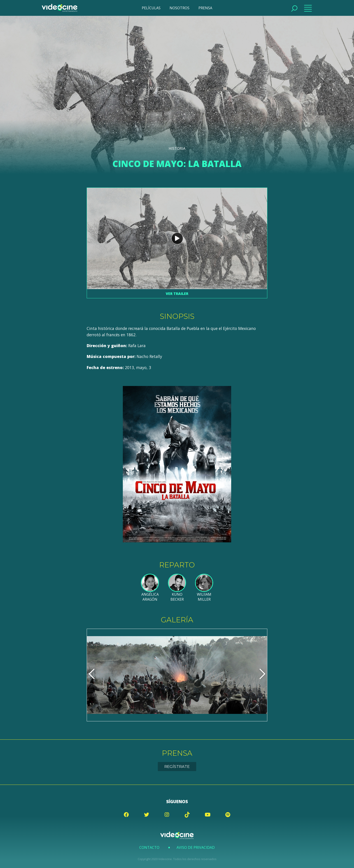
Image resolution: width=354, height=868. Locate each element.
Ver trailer (177, 294)
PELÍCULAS (151, 8)
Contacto (149, 847)
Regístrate (177, 766)
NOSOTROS (179, 8)
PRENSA (205, 8)
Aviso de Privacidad (196, 847)
